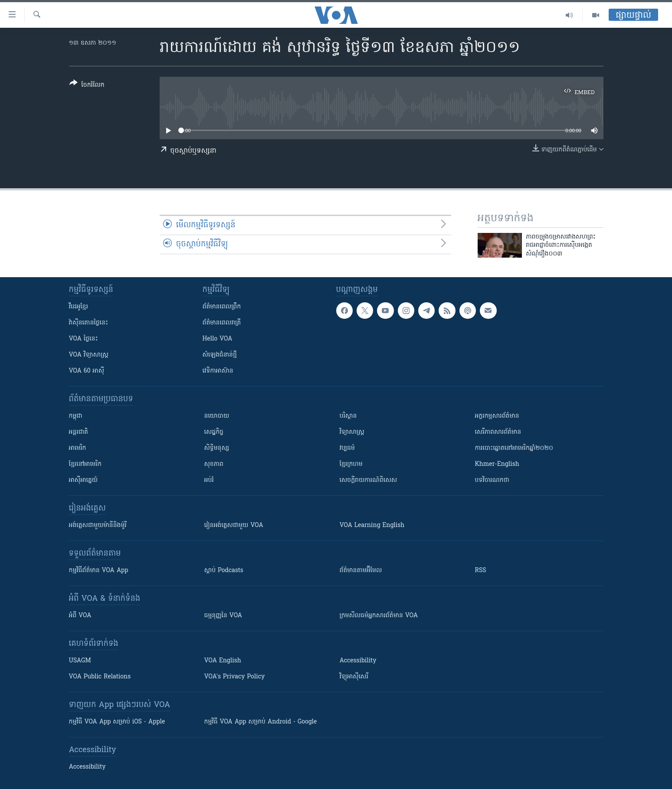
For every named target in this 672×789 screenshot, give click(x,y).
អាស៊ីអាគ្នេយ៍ (84, 480)
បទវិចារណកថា (492, 480)
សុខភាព (214, 464)
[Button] (87, 86)
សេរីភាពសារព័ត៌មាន (498, 432)
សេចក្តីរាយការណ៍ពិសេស (369, 480)
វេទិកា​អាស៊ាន (218, 371)
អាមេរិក (78, 448)
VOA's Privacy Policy (235, 677)
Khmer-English (497, 464)
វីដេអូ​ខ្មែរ (79, 307)
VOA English (223, 661)
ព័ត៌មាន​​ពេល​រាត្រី (222, 323)
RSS (481, 571)
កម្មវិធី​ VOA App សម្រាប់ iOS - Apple (117, 722)
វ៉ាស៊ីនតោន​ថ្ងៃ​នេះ (89, 323)
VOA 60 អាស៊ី (87, 371)
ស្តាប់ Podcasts (224, 571)
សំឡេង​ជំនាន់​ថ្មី (220, 355)
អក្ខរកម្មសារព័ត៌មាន (497, 416)
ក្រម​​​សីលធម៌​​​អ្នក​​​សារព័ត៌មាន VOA (379, 616)
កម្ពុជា (76, 416)
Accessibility (358, 661)
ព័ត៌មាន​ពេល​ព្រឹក (222, 307)
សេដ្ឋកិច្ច (214, 432)
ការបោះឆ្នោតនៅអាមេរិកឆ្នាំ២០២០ (514, 448)
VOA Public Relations (100, 677)
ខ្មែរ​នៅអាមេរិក (85, 464)
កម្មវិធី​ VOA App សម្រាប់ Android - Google (261, 722)
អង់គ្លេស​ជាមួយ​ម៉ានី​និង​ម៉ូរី (98, 525)
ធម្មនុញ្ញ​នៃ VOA (223, 616)
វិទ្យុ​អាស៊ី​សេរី (354, 677)
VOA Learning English (372, 525)
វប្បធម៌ (347, 448)
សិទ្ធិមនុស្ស (217, 448)
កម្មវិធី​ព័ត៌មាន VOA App (99, 571)
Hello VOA (218, 339)
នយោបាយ (217, 416)
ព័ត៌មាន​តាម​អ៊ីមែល (361, 571)
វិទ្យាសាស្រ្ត (352, 432)
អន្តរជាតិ (79, 432)
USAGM (80, 661)
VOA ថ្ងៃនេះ (84, 339)
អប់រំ (209, 480)
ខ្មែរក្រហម (351, 464)
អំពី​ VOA (80, 616)
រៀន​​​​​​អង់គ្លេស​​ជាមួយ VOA (234, 525)
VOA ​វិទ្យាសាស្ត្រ (89, 355)
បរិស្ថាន (348, 416)
